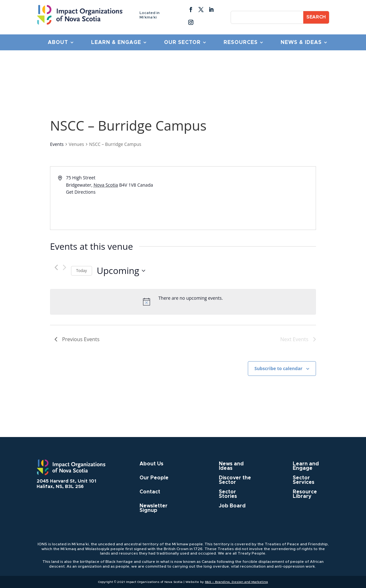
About (58, 43)
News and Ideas (231, 466)
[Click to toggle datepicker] (121, 271)
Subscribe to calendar (279, 368)
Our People (154, 478)
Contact (150, 492)
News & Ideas (301, 43)
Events (57, 144)
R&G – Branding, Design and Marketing (236, 582)
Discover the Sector (235, 480)
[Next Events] (65, 267)
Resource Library (305, 494)
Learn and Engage (306, 466)
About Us (151, 464)
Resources (241, 43)
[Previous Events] (56, 267)
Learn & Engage (116, 43)
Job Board (232, 506)
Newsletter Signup (154, 508)
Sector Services (304, 480)
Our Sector (182, 43)
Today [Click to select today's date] (82, 271)
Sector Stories (228, 494)
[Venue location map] (249, 198)
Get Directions (81, 192)
